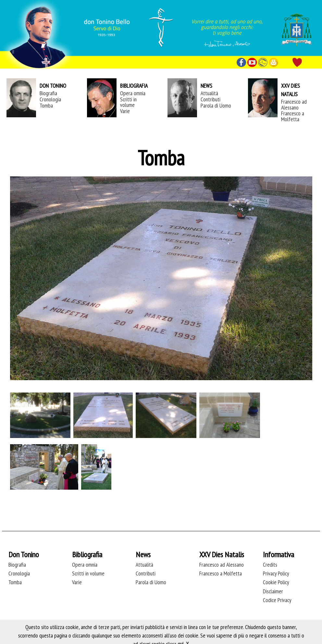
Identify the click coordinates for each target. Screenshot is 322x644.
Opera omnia (133, 93)
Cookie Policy (276, 582)
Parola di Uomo (216, 105)
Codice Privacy (277, 600)
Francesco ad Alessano (294, 104)
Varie (125, 111)
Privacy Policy (276, 573)
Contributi (211, 99)
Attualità (209, 93)
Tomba (46, 105)
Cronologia (50, 99)
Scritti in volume (128, 102)
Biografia (48, 93)
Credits (270, 565)
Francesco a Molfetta (293, 116)
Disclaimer (273, 591)
